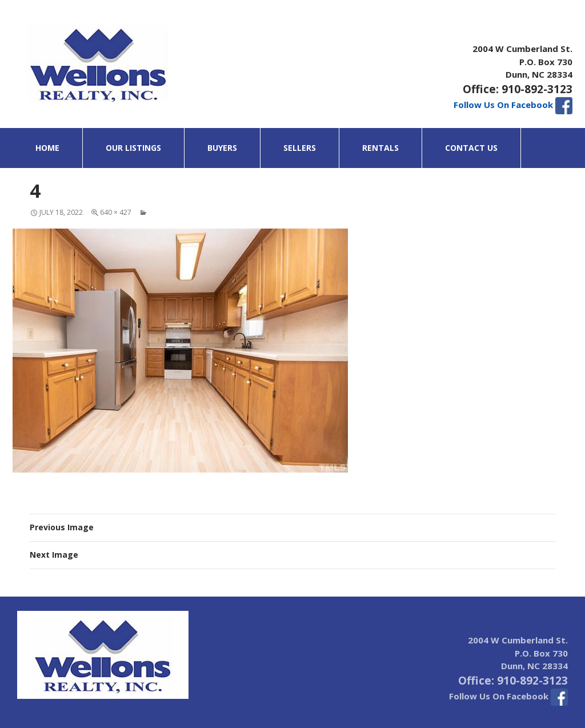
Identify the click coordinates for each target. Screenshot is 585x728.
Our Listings (133, 148)
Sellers (300, 148)
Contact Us (471, 148)
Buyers (222, 148)
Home (47, 148)
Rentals (380, 148)
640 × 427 (116, 212)
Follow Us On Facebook (513, 105)
